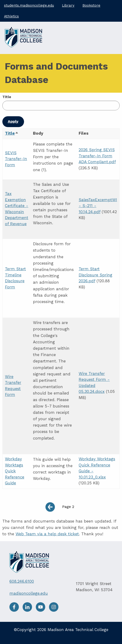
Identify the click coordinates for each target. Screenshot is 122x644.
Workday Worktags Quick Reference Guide (15, 471)
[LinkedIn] (29, 610)
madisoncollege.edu (29, 593)
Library (68, 5)
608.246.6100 (22, 581)
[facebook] (16, 610)
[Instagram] (55, 610)
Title (7, 97)
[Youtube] (42, 610)
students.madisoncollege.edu (29, 5)
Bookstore (91, 5)
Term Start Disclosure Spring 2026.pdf (96, 275)
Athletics (11, 16)
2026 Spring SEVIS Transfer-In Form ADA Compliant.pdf (97, 156)
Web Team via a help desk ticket (47, 534)
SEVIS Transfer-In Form (16, 159)
